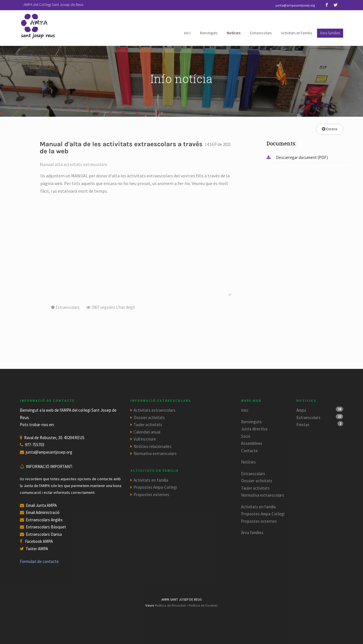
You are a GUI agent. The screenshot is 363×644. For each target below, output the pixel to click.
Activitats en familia (296, 33)
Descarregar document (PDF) (297, 157)
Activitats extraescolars (155, 410)
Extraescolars (261, 33)
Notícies (234, 33)
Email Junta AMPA (41, 505)
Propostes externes (151, 495)
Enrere (330, 129)
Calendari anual (147, 432)
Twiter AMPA (37, 549)
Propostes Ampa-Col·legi (155, 487)
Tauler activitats (148, 425)
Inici (187, 33)
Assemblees (252, 443)
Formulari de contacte (39, 561)
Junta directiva (254, 429)
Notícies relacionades (153, 446)
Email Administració (43, 512)
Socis (246, 436)
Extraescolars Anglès (44, 520)
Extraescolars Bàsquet (46, 527)
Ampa (301, 410)
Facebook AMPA (39, 541)
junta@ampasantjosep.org (49, 452)
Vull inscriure (145, 439)
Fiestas (303, 425)
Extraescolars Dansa (44, 534)
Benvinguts (209, 33)
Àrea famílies (252, 533)
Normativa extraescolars (155, 453)
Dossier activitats (149, 417)
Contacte (249, 451)
